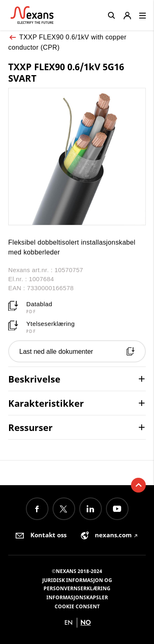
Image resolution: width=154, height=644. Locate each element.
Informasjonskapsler (77, 597)
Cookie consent (77, 606)
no (86, 622)
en (69, 622)
